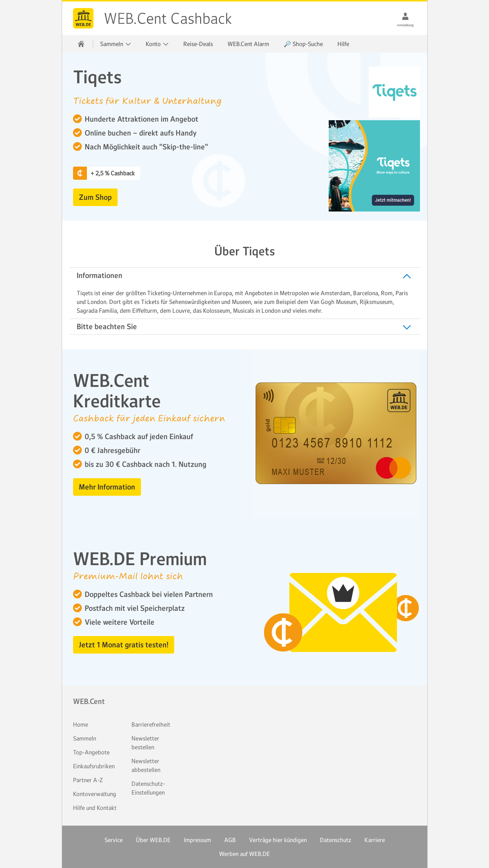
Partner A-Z (88, 780)
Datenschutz (336, 840)
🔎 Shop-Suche (303, 44)
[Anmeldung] (405, 16)
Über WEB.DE (153, 840)
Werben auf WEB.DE (244, 854)
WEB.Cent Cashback (83, 18)
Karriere (375, 840)
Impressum (197, 840)
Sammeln (85, 738)
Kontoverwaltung (95, 794)
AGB (230, 840)
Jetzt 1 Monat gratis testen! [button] (124, 645)
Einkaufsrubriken (94, 766)
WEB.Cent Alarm (248, 44)
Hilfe (343, 44)
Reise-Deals (198, 44)
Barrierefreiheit (151, 724)
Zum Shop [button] (95, 197)
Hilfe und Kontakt (95, 808)
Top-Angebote (91, 752)
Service (114, 840)
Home (81, 724)
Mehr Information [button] (107, 487)
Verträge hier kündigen (278, 840)
